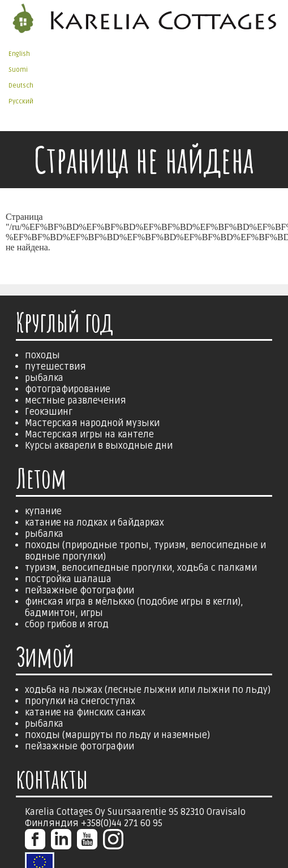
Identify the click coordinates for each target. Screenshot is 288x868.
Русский (21, 101)
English (19, 54)
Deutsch (21, 86)
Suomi (18, 70)
